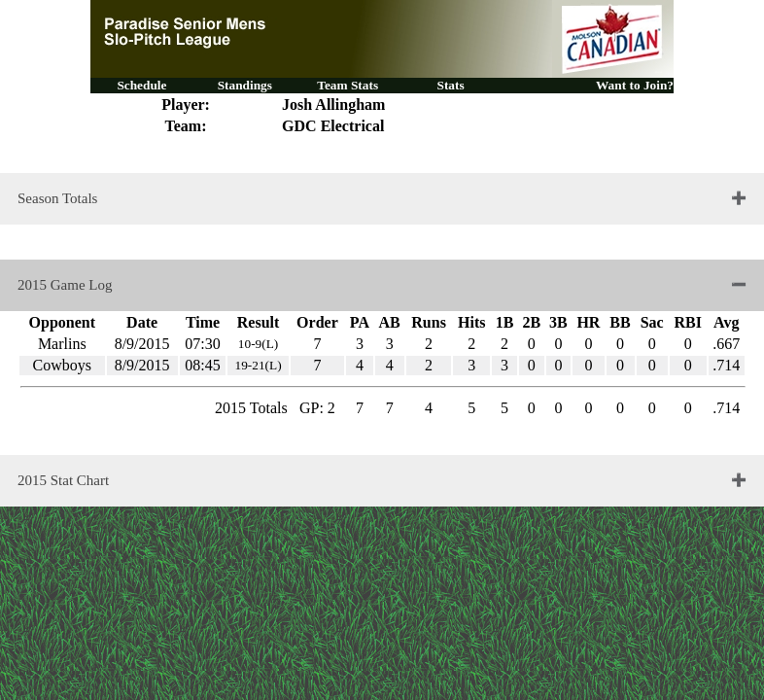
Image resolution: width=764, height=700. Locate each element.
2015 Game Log (65, 285)
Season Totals (57, 198)
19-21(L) (258, 365)
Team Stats (347, 85)
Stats (450, 85)
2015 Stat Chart (63, 480)
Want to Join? (635, 85)
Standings (245, 85)
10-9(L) (258, 344)
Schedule (141, 85)
